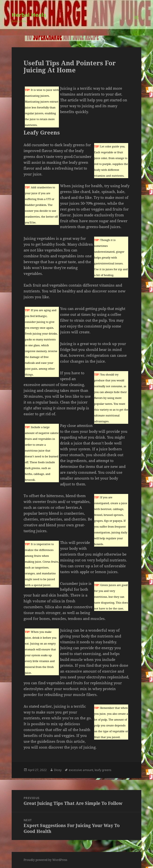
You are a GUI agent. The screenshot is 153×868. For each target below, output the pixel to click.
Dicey (58, 770)
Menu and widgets (136, 23)
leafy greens (103, 770)
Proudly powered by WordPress (45, 860)
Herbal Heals (29, 15)
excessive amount (81, 770)
